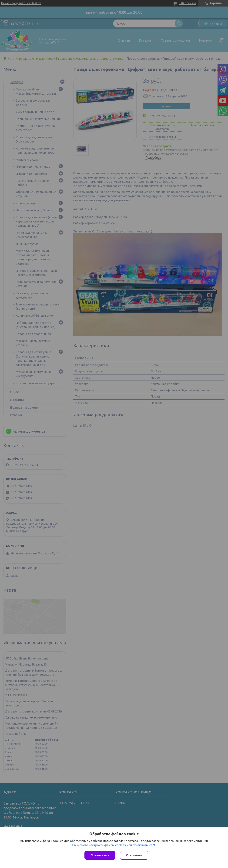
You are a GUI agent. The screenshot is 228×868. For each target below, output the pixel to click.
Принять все (100, 855)
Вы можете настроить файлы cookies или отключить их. (112, 845)
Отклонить (134, 855)
